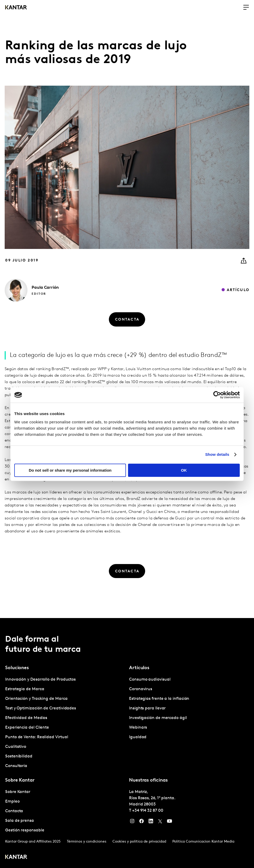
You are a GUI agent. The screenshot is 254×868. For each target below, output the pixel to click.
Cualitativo (16, 747)
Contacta (14, 811)
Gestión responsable (25, 830)
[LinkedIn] (151, 822)
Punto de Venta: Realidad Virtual (37, 737)
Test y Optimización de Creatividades (41, 708)
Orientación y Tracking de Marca (36, 699)
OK (184, 470)
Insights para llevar (147, 708)
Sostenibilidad (19, 756)
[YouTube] (170, 822)
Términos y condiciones (87, 842)
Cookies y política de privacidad (139, 842)
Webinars (138, 728)
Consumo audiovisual (150, 680)
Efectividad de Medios (26, 718)
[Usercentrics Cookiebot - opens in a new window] (217, 395)
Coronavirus (141, 689)
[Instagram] (132, 822)
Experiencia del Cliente (27, 728)
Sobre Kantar (18, 792)
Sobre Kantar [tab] (20, 780)
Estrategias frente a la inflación (159, 699)
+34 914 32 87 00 (148, 811)
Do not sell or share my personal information (70, 470)
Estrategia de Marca (25, 689)
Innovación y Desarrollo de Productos (40, 680)
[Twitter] (160, 822)
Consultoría (16, 766)
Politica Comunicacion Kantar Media (203, 842)
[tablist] (127, 743)
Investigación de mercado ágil (158, 718)
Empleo (12, 802)
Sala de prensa (20, 821)
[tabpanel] (65, 723)
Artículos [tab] (139, 668)
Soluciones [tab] (17, 668)
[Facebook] (142, 822)
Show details (217, 454)
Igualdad (138, 737)
